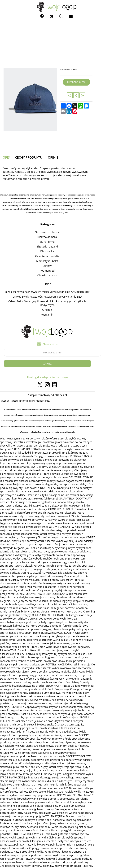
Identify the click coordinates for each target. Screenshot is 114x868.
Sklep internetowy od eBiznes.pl (57, 385)
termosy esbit (12, 195)
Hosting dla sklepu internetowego (57, 367)
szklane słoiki (28, 390)
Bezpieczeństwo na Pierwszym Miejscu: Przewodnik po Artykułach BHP (57, 285)
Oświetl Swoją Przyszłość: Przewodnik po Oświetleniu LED (57, 290)
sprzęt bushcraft (51, 199)
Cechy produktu (32, 158)
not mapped (57, 264)
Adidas (90, 70)
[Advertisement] (57, 44)
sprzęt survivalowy (71, 199)
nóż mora (23, 195)
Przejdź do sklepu (92, 82)
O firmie (57, 299)
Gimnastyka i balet (57, 254)
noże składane (31, 199)
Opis (9, 158)
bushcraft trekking (13, 202)
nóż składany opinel (39, 195)
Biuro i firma (57, 235)
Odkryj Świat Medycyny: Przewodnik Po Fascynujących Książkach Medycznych (57, 295)
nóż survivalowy (9, 199)
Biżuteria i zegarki (57, 240)
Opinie (57, 158)
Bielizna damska (57, 230)
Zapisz (57, 353)
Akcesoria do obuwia (57, 225)
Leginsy (57, 259)
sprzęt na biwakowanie (37, 192)
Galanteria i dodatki (57, 249)
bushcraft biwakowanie (70, 202)
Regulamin (57, 304)
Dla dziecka (57, 245)
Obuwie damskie (57, 269)
